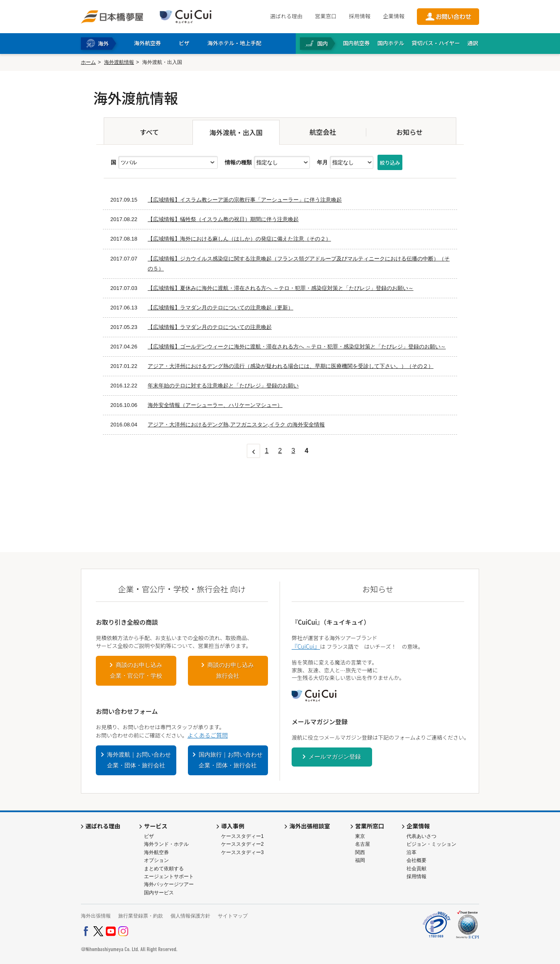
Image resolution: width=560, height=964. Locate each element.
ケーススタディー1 (242, 836)
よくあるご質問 (208, 735)
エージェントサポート (169, 876)
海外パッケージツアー (169, 884)
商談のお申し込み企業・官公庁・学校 (136, 670)
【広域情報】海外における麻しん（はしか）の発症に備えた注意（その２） (239, 239)
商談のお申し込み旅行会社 (231, 670)
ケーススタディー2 (242, 844)
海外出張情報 (96, 916)
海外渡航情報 (119, 62)
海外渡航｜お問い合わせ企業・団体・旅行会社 (139, 760)
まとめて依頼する (164, 869)
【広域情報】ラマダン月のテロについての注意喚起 (210, 327)
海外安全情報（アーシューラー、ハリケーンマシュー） (215, 405)
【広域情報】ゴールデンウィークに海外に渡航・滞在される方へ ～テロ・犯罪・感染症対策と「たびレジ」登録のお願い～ (297, 347)
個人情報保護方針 (190, 916)
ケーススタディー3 (242, 852)
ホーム (88, 62)
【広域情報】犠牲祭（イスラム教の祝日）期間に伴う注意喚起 (223, 219)
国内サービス (159, 893)
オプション (156, 860)
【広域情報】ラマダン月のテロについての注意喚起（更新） (220, 308)
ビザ (149, 836)
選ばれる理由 (286, 16)
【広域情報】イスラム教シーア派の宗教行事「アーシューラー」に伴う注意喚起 (245, 200)
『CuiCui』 (306, 646)
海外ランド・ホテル (166, 844)
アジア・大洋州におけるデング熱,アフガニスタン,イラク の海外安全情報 (236, 425)
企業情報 (394, 16)
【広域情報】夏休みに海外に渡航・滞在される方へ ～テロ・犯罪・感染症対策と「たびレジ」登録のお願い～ (281, 288)
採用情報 (360, 16)
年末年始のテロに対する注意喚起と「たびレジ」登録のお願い (223, 386)
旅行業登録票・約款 (141, 916)
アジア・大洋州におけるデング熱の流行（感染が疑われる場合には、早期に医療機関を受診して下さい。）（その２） (291, 366)
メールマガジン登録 (335, 757)
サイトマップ (233, 916)
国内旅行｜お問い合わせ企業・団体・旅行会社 (231, 760)
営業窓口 (326, 16)
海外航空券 (156, 852)
